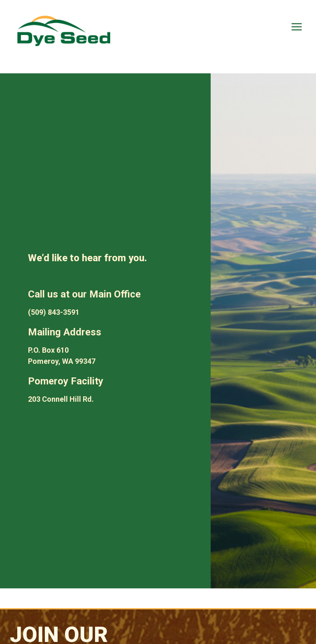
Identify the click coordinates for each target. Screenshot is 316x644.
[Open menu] (296, 27)
